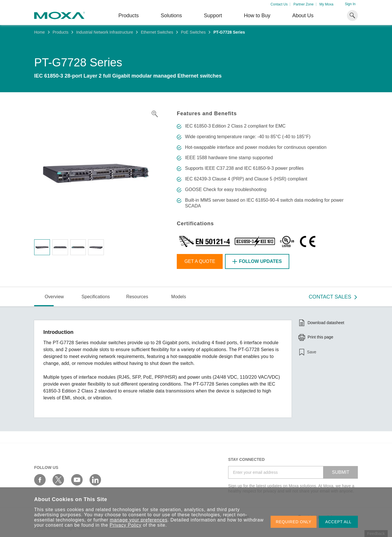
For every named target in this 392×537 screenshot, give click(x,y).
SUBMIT (341, 472)
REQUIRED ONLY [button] (294, 522)
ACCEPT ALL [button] (338, 522)
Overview (54, 297)
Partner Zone (304, 4)
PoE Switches (193, 32)
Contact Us (279, 4)
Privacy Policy (126, 525)
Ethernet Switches (157, 32)
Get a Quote (200, 261)
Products (60, 32)
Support (213, 16)
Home (39, 32)
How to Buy (257, 16)
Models (179, 297)
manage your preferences (139, 520)
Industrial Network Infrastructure (104, 32)
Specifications (96, 297)
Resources (137, 297)
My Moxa (326, 4)
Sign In (350, 4)
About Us (303, 16)
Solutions (171, 16)
